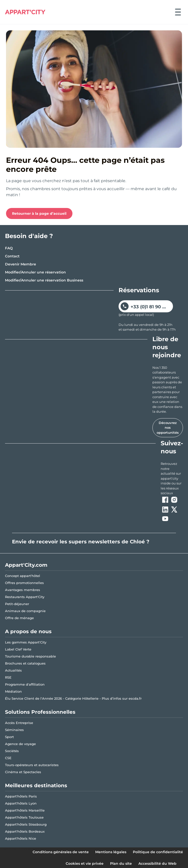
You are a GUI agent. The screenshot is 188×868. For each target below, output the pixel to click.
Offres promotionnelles (24, 583)
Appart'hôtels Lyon (21, 803)
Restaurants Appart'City (25, 597)
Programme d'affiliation (25, 684)
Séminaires (14, 730)
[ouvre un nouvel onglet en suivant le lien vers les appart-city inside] (172, 479)
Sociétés (12, 751)
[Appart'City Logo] (25, 12)
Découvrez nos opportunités (168, 428)
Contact (12, 256)
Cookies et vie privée (85, 863)
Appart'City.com (26, 565)
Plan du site (121, 863)
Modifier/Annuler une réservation (35, 272)
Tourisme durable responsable (30, 656)
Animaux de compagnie (25, 611)
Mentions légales (111, 852)
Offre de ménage (19, 618)
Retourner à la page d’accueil (39, 213)
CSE (8, 758)
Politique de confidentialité (158, 852)
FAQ (9, 248)
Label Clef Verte (18, 649)
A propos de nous (28, 631)
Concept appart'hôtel (23, 576)
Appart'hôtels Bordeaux (25, 831)
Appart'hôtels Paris (21, 796)
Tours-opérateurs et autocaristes (32, 765)
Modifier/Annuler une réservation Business (44, 280)
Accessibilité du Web (157, 863)
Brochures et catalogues (25, 663)
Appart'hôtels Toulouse (24, 817)
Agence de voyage (20, 744)
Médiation (13, 691)
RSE (8, 677)
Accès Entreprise (19, 723)
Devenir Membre (21, 264)
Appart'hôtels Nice (21, 838)
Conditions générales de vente (61, 852)
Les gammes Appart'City (26, 642)
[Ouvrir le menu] (178, 12)
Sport (9, 737)
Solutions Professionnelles (40, 712)
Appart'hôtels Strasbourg (26, 824)
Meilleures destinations (36, 785)
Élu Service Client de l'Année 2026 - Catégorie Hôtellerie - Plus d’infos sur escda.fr (73, 698)
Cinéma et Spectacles (23, 772)
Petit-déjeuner (17, 604)
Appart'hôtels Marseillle (25, 810)
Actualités (13, 670)
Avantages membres (23, 590)
